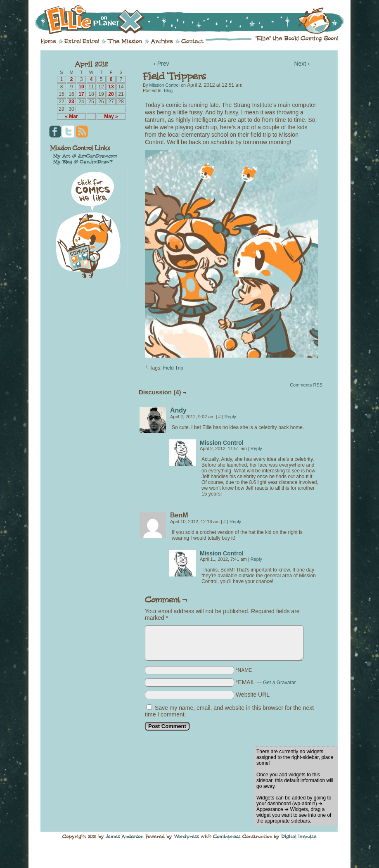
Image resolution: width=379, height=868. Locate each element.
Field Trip (173, 368)
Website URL (253, 695)
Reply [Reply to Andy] (230, 417)
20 (111, 94)
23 (71, 102)
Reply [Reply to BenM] (235, 522)
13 (111, 87)
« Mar (71, 116)
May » (111, 116)
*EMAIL (266, 682)
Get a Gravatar (279, 683)
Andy (178, 410)
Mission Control (164, 85)
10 (81, 87)
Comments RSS (306, 385)
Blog (168, 90)
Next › (302, 64)
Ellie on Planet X (195, 20)
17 (81, 94)
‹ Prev (161, 64)
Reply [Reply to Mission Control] (256, 448)
